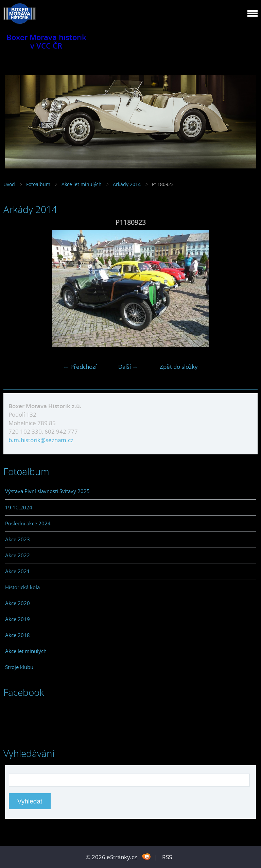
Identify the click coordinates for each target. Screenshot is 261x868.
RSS (167, 857)
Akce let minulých (82, 184)
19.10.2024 (19, 507)
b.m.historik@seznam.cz (41, 440)
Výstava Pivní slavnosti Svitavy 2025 (47, 491)
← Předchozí (80, 367)
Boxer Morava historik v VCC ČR (46, 41)
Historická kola (22, 587)
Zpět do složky (179, 367)
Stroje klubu (19, 667)
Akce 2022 (18, 555)
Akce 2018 (18, 635)
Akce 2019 (18, 619)
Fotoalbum (38, 184)
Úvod (9, 184)
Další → (128, 367)
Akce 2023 (18, 539)
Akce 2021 (18, 571)
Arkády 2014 (127, 184)
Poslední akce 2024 (28, 523)
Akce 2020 (18, 603)
